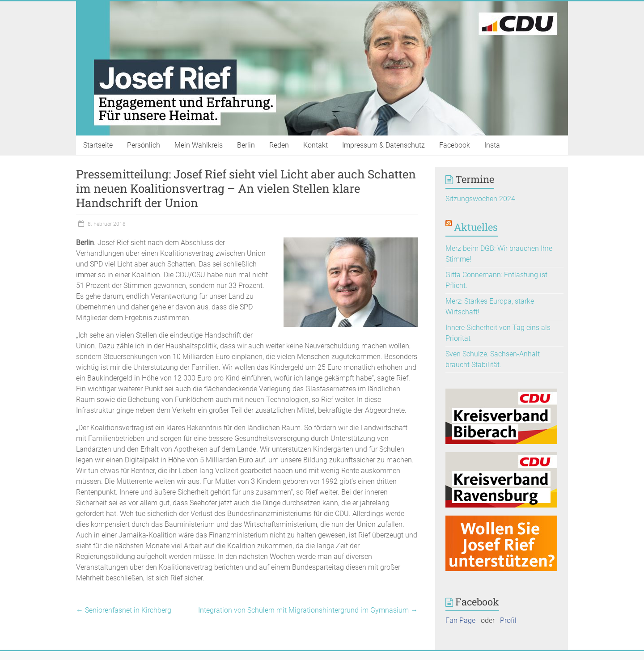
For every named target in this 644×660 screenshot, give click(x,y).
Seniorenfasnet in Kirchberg (124, 610)
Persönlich (144, 145)
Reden (279, 145)
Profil (508, 620)
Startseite (98, 145)
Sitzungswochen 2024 (480, 199)
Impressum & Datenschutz (383, 145)
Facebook (455, 145)
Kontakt (316, 145)
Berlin (246, 145)
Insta (492, 145)
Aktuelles (476, 227)
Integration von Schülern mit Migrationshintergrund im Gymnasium (308, 610)
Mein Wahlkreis (199, 145)
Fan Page (460, 620)
